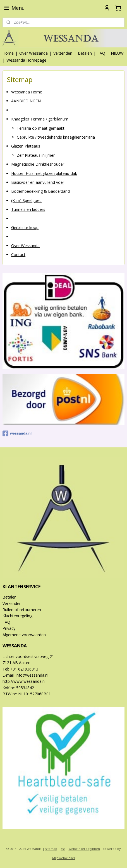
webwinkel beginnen (84, 849)
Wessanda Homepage (26, 60)
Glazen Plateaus (26, 146)
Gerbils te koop (25, 227)
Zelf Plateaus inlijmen (36, 155)
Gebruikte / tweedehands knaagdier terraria (56, 137)
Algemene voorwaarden (24, 635)
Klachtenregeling (17, 616)
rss (63, 849)
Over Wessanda (33, 53)
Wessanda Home (27, 92)
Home (8, 53)
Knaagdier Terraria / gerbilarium (40, 119)
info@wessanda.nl (32, 675)
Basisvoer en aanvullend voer (38, 182)
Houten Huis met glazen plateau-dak (44, 173)
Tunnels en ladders (28, 209)
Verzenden (63, 53)
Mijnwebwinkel (63, 858)
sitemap (51, 849)
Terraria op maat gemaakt (41, 128)
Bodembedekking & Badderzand (40, 191)
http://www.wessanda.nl (24, 681)
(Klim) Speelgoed (26, 200)
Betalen (85, 53)
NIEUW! (118, 53)
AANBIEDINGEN (26, 101)
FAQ (101, 53)
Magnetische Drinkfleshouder (38, 164)
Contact (18, 255)
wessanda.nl (17, 433)
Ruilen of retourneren (22, 610)
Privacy (9, 628)
